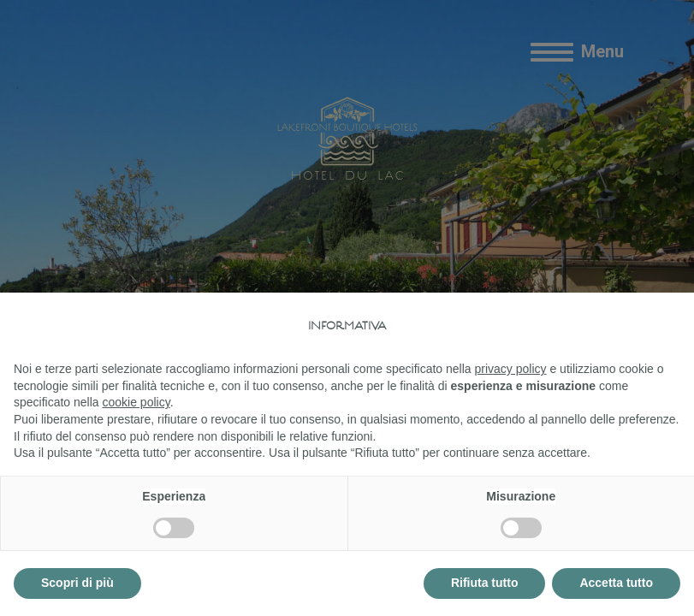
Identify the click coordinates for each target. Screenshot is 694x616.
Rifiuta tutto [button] (485, 583)
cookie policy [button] (136, 402)
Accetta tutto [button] (616, 583)
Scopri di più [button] (77, 583)
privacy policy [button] (511, 369)
